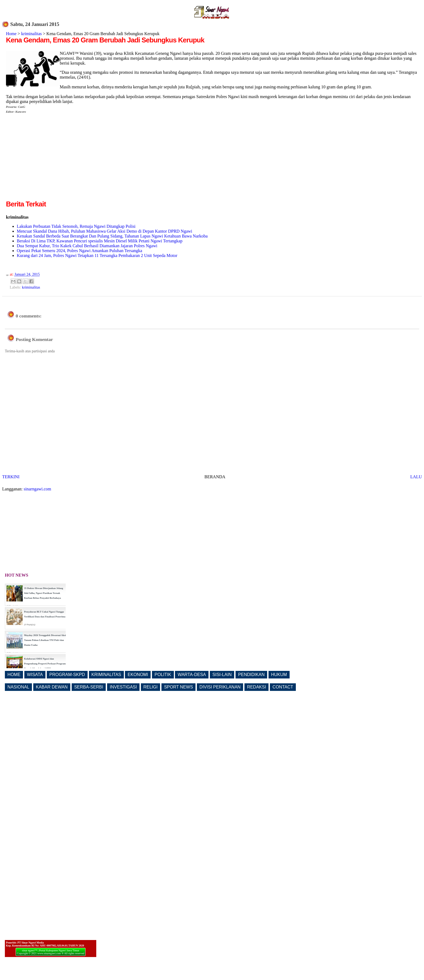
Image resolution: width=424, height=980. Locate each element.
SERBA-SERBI (89, 687)
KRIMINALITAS (106, 675)
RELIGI (150, 687)
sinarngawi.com (38, 489)
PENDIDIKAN (251, 675)
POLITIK (163, 675)
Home (11, 34)
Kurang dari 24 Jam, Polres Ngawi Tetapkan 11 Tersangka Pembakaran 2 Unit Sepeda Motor (97, 255)
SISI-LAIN (222, 675)
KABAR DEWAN (52, 687)
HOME (14, 675)
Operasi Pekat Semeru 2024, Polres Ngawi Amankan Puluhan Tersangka (79, 251)
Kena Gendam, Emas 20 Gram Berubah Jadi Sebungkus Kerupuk (105, 40)
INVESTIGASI (123, 687)
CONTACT (283, 687)
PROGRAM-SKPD (67, 675)
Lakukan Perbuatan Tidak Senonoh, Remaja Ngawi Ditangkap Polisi (76, 226)
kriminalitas (31, 34)
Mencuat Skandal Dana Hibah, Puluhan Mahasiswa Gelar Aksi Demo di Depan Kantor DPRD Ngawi (105, 231)
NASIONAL (19, 687)
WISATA (35, 675)
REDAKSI (257, 687)
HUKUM (279, 675)
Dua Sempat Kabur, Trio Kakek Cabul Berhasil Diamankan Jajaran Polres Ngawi (87, 246)
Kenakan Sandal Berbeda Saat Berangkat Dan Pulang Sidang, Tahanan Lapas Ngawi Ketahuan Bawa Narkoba (112, 236)
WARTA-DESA (192, 675)
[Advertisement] (51, 161)
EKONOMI (138, 675)
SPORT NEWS (179, 687)
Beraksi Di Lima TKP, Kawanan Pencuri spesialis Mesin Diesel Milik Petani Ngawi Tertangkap (100, 241)
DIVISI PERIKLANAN (220, 687)
